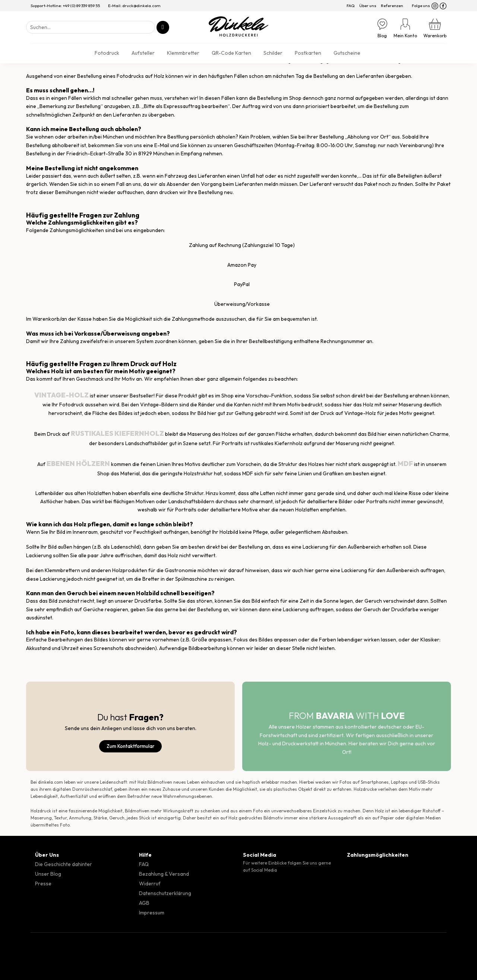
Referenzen (392, 6)
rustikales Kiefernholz (117, 433)
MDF (405, 464)
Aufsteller (143, 53)
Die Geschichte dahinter (64, 864)
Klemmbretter (183, 53)
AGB (144, 903)
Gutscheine (347, 53)
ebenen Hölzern (78, 464)
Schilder (273, 53)
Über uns (368, 6)
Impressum (152, 913)
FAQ (351, 6)
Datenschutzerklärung (165, 893)
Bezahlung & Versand (164, 874)
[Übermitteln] (163, 27)
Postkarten (308, 53)
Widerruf (150, 884)
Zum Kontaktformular (130, 746)
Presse (43, 884)
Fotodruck (107, 53)
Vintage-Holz (61, 395)
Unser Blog (48, 874)
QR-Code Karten (231, 53)
